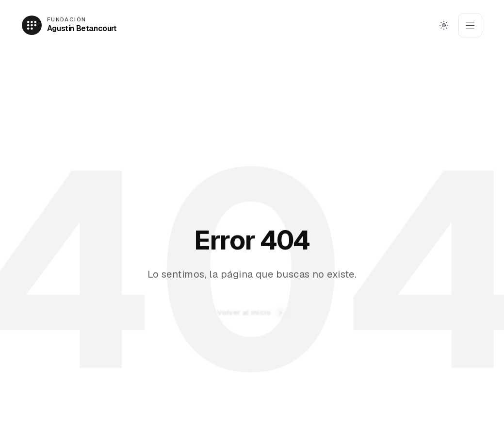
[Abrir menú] (471, 25)
